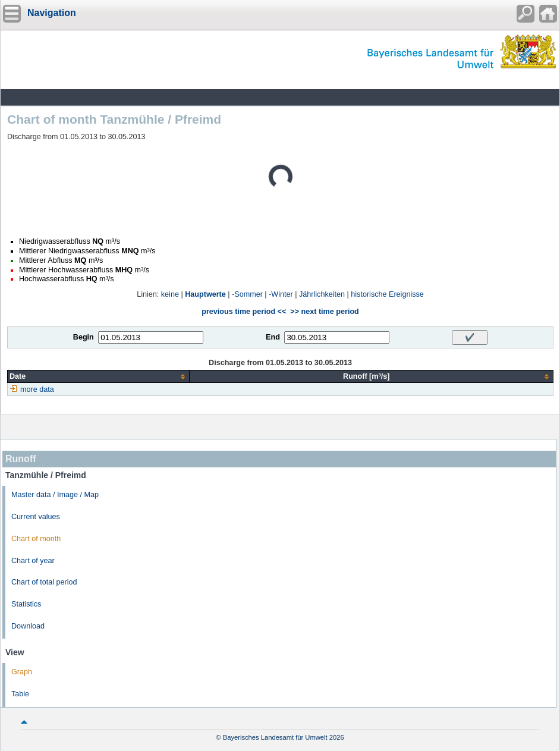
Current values (36, 517)
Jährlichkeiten (322, 294)
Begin (84, 337)
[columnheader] (99, 377)
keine (170, 294)
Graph (22, 672)
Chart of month (36, 539)
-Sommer (247, 294)
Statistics (26, 604)
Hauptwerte (205, 294)
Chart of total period (44, 582)
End (273, 337)
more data (37, 389)
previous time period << (244, 312)
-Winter (281, 294)
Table (20, 694)
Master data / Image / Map (55, 495)
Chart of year (33, 561)
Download (28, 626)
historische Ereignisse (387, 294)
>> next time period (324, 312)
